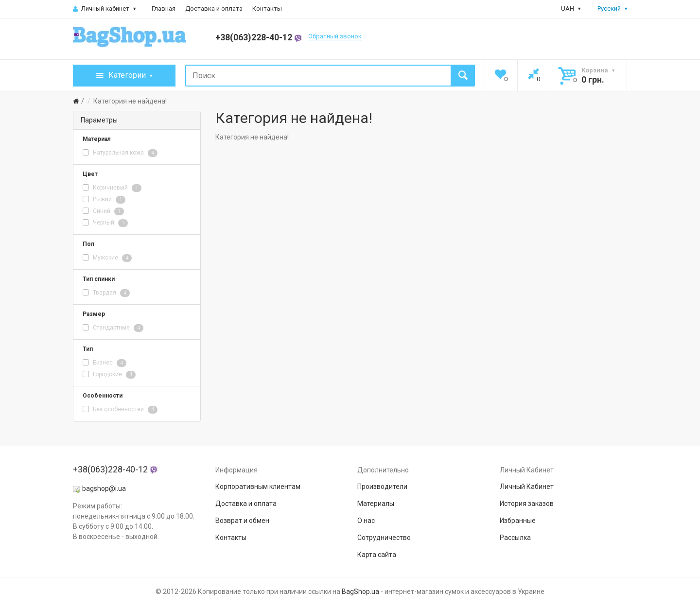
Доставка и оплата (214, 9)
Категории (124, 76)
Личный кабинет (104, 9)
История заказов (527, 504)
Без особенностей (120, 410)
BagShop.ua (360, 592)
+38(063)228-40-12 (259, 37)
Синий (103, 211)
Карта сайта (377, 555)
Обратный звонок (335, 36)
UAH (571, 9)
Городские (109, 375)
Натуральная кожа (120, 153)
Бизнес (105, 363)
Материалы (376, 504)
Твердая (106, 293)
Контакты (267, 9)
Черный (105, 223)
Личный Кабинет (527, 487)
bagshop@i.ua (104, 488)
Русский (607, 9)
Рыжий (104, 200)
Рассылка (515, 538)
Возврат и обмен (242, 521)
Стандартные (113, 328)
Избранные (518, 521)
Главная (164, 9)
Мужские (107, 258)
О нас (366, 521)
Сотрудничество (384, 538)
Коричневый (112, 188)
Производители (382, 487)
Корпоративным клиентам (258, 487)
